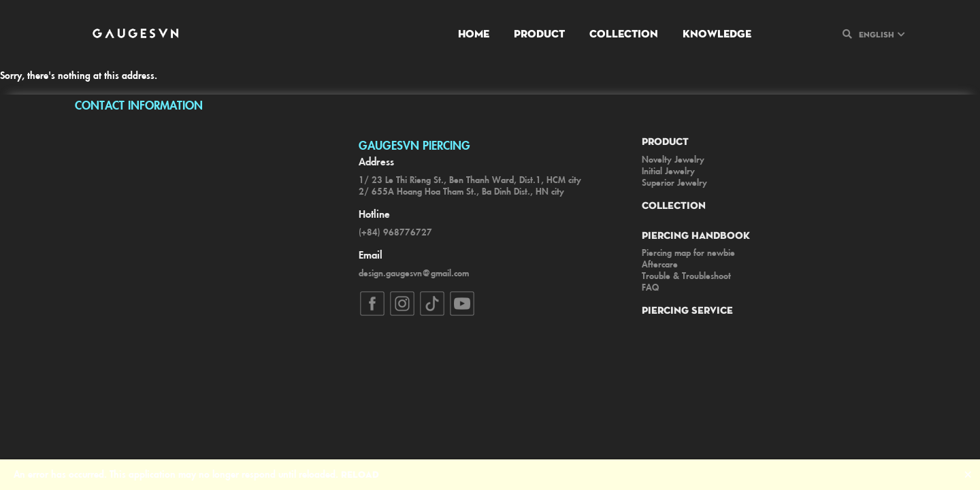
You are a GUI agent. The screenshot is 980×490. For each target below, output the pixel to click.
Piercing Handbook (696, 235)
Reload (360, 474)
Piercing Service (687, 310)
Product (539, 33)
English (877, 34)
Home (474, 33)
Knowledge (717, 33)
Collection (624, 33)
